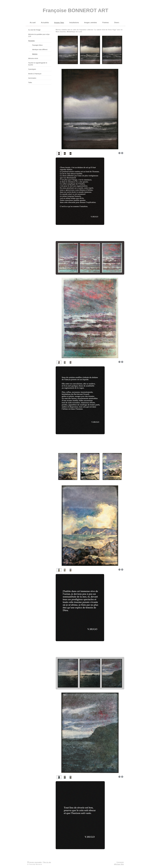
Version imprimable (34, 862)
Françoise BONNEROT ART (76, 10)
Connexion (120, 862)
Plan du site (47, 862)
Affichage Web (119, 864)
